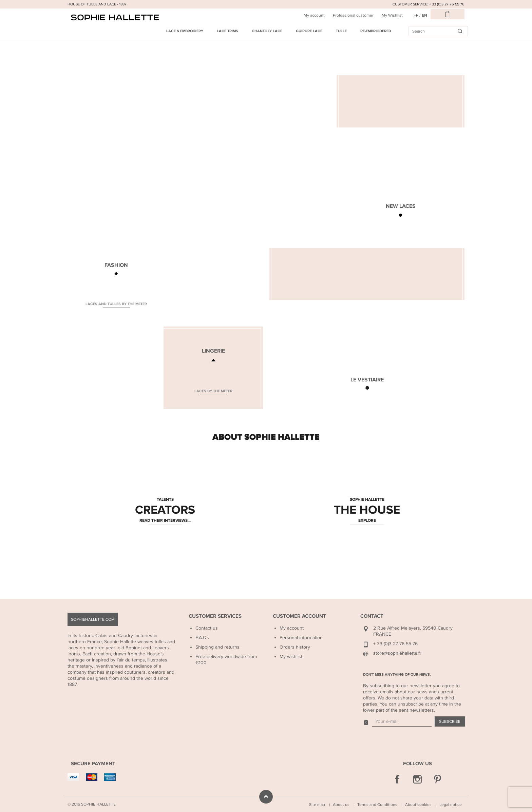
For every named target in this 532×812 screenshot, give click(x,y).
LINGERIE (213, 351)
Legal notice (451, 805)
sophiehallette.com (93, 619)
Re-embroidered (376, 31)
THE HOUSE (367, 510)
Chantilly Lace (267, 31)
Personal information (301, 638)
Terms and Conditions (377, 805)
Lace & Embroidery (185, 31)
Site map (317, 805)
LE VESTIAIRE (367, 380)
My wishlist (291, 657)
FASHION (116, 265)
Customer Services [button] (215, 616)
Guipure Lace (309, 31)
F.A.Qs (202, 638)
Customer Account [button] (299, 616)
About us (341, 805)
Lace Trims (227, 31)
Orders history (295, 647)
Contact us (207, 628)
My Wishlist (392, 15)
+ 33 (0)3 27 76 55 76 (395, 644)
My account (314, 15)
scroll (266, 797)
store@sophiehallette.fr (397, 653)
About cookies (418, 805)
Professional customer (353, 15)
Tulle (341, 31)
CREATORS (165, 510)
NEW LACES (401, 206)
